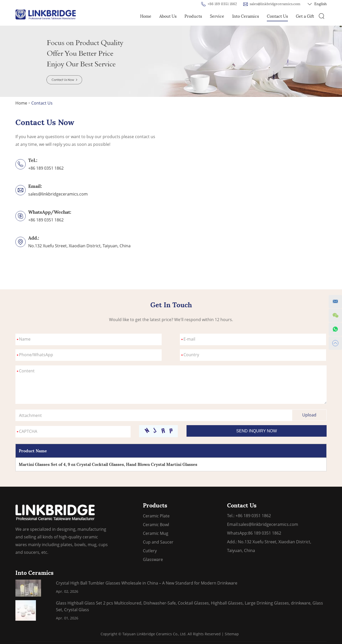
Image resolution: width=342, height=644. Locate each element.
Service (217, 16)
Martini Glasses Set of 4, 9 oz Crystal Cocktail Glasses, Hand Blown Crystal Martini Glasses (108, 464)
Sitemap (232, 634)
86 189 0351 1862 (265, 533)
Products (193, 16)
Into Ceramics (246, 16)
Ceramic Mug (156, 533)
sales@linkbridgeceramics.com (275, 4)
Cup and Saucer (158, 542)
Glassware (153, 559)
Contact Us (277, 16)
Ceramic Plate (156, 516)
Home (146, 16)
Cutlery (150, 551)
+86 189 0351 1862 (46, 220)
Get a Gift (305, 16)
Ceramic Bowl (156, 525)
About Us (168, 16)
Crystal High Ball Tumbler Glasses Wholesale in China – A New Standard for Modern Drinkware (147, 583)
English (317, 4)
